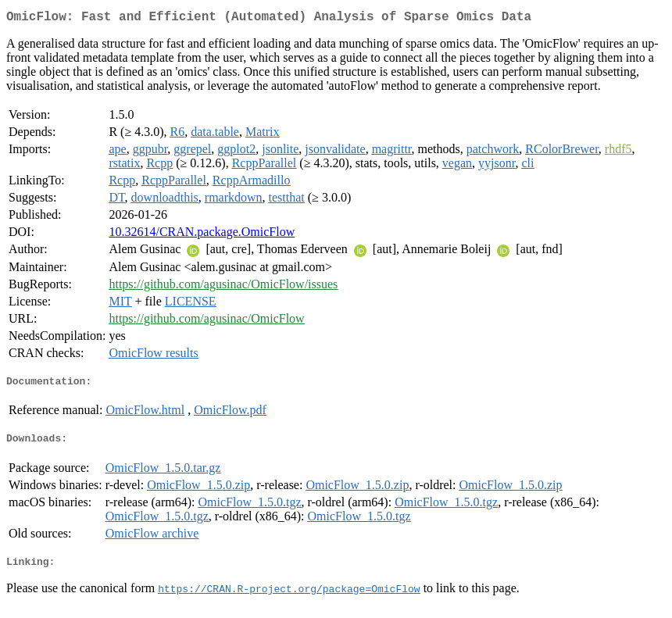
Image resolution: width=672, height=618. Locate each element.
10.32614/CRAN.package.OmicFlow (202, 235)
